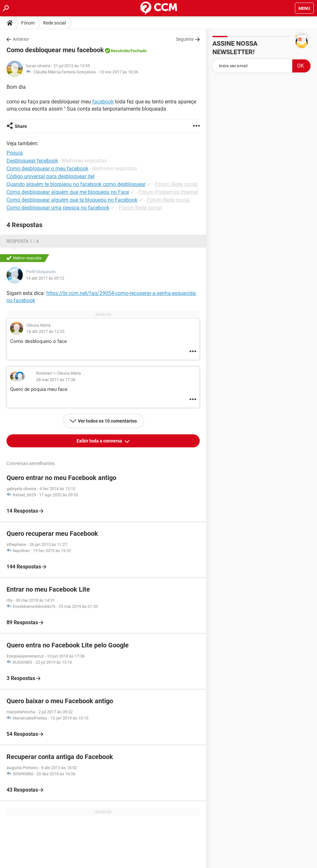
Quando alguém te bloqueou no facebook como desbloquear (76, 184)
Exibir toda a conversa (100, 441)
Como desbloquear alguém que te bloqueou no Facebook (72, 200)
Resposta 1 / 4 (23, 241)
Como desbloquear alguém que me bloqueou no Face (68, 192)
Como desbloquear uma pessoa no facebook (58, 208)
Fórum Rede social (176, 184)
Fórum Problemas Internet (168, 192)
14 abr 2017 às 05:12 (45, 278)
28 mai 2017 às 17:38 (56, 380)
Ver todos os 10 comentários (107, 421)
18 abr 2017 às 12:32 (45, 331)
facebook (103, 102)
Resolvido (120, 51)
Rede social (54, 23)
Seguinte (185, 39)
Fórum (28, 23)
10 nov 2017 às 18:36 (119, 72)
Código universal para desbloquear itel (50, 176)
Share (21, 126)
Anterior (21, 39)
